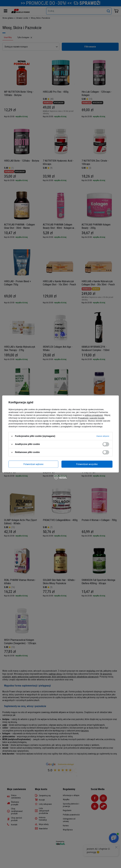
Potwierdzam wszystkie (87, 464)
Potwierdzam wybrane (33, 464)
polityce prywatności (94, 415)
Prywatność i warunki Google (91, 418)
